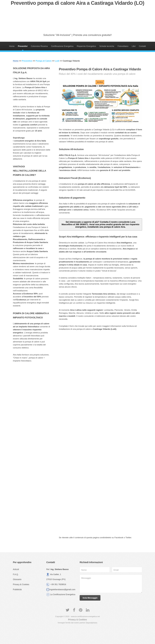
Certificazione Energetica (62, 46)
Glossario (17, 579)
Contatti (142, 46)
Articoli (16, 569)
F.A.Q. (16, 574)
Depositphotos (91, 623)
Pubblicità (17, 589)
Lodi (57, 61)
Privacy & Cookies (21, 584)
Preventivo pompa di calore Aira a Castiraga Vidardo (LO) (77, 3)
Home (12, 46)
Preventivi (23, 46)
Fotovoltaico (123, 46)
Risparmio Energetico (86, 46)
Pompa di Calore (44, 61)
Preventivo (27, 61)
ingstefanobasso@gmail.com (62, 589)
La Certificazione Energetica (63, 594)
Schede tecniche (107, 46)
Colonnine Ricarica (39, 46)
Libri (134, 46)
